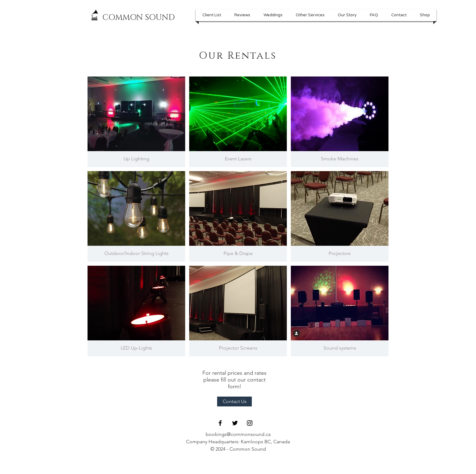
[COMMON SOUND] (138, 18)
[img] (136, 122)
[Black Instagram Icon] (250, 423)
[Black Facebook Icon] (220, 423)
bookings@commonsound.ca (238, 434)
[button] (310, 15)
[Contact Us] (234, 402)
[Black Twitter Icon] (235, 423)
